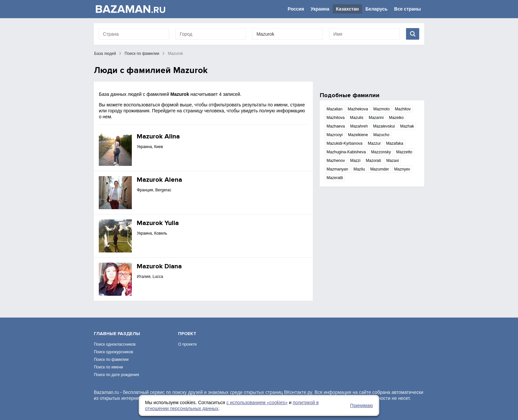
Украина (320, 9)
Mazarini (376, 118)
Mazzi (355, 161)
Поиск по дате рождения (116, 375)
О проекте (187, 344)
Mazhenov (336, 161)
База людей (105, 54)
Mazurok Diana (159, 266)
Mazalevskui (384, 126)
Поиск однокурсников (113, 352)
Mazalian (335, 109)
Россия (296, 9)
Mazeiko (396, 118)
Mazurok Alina (158, 136)
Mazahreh (359, 126)
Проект (187, 334)
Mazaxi (392, 161)
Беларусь (376, 9)
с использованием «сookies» (257, 402)
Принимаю (362, 405)
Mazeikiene (358, 135)
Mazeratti (335, 178)
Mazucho (381, 135)
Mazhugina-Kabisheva (346, 152)
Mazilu (359, 169)
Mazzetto (404, 152)
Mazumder (380, 169)
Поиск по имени (108, 367)
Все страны (407, 9)
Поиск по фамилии (142, 54)
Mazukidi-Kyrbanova (345, 143)
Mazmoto (381, 109)
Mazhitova (336, 118)
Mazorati (373, 161)
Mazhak (407, 126)
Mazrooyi (335, 135)
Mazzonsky (381, 152)
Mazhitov (403, 109)
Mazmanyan (337, 169)
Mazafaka (395, 143)
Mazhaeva (336, 126)
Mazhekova (358, 109)
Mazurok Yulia (158, 223)
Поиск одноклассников (115, 344)
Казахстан (348, 9)
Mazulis (357, 118)
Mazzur (374, 143)
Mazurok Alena (159, 180)
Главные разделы (117, 334)
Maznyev (402, 169)
